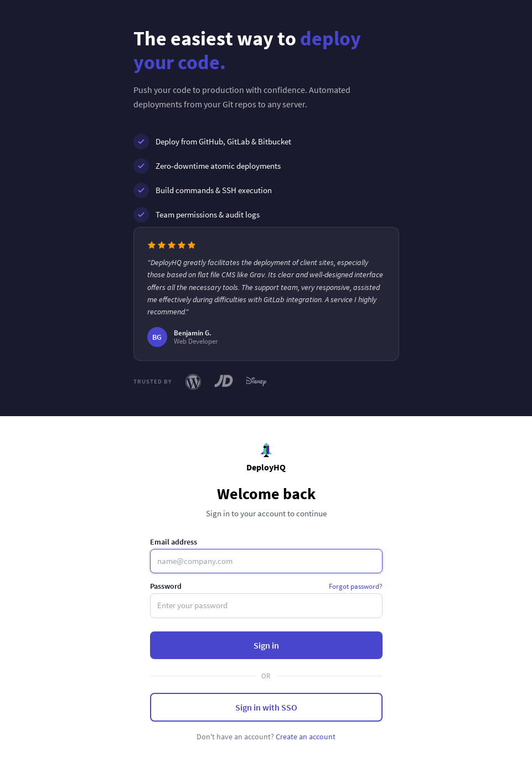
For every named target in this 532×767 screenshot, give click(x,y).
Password (166, 586)
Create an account (306, 737)
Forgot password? (356, 586)
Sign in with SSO (266, 707)
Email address (174, 542)
